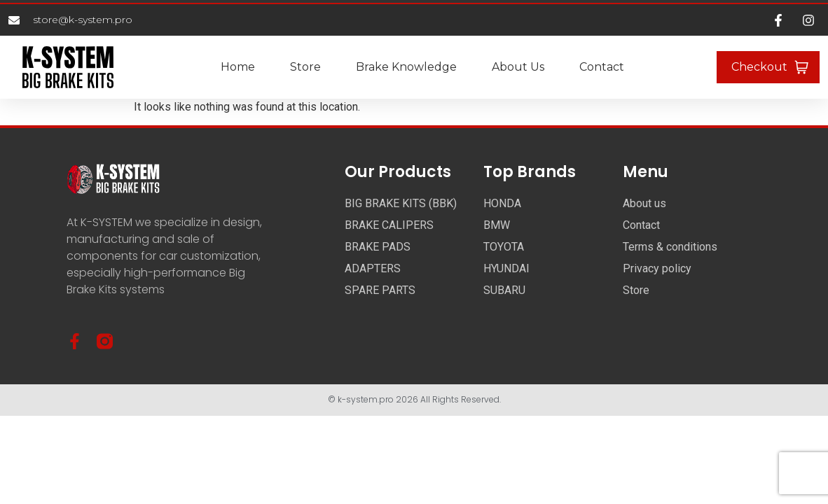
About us (518, 67)
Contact (602, 67)
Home (238, 67)
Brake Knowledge (406, 67)
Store (305, 67)
